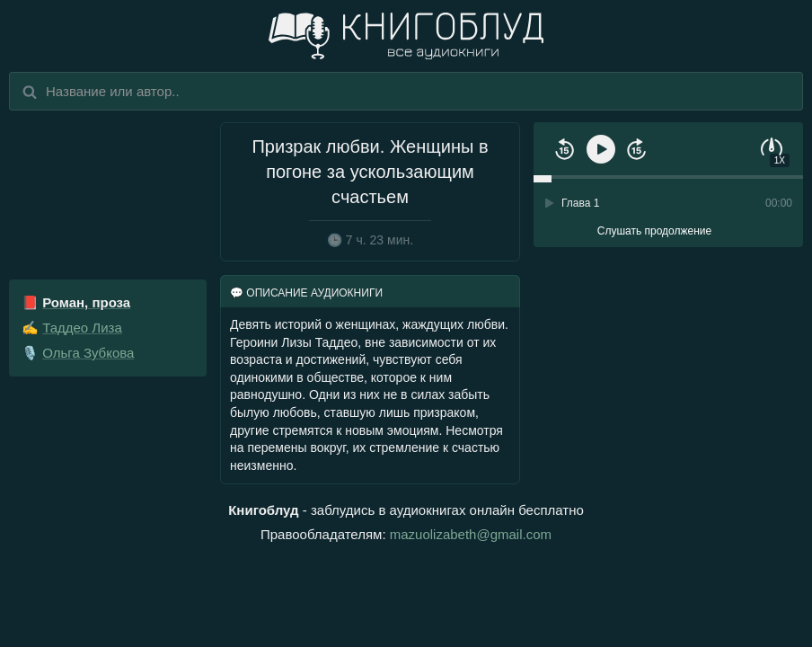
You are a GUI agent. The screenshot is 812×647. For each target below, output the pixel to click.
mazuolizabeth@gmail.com (471, 534)
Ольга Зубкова (88, 353)
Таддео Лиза (82, 328)
